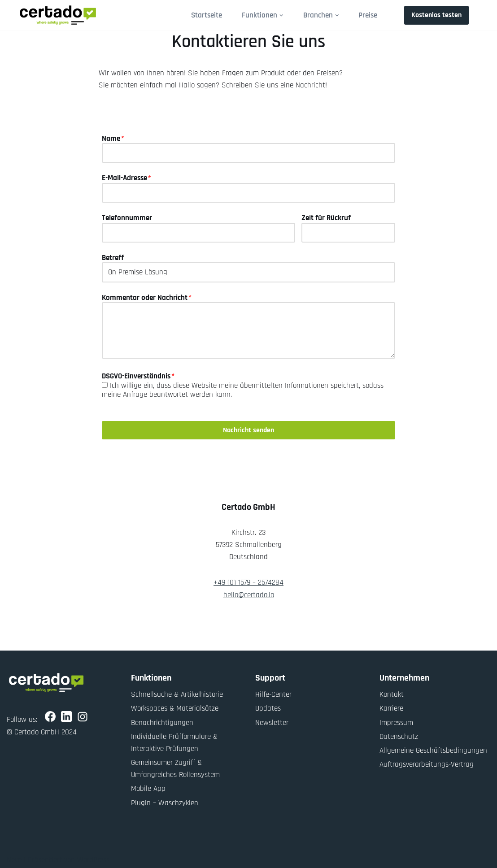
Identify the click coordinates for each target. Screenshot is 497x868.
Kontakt (392, 694)
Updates (268, 708)
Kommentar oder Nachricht (146, 298)
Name (113, 139)
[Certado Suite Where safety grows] (58, 15)
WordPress (93, 860)
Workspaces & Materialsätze (175, 708)
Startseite (207, 15)
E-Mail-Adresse (126, 178)
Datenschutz (399, 737)
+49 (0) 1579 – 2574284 (248, 582)
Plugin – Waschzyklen (165, 803)
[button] (281, 15)
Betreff (113, 258)
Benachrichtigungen (162, 723)
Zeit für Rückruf (326, 218)
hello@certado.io (249, 595)
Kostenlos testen (436, 15)
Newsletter (272, 723)
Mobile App (148, 789)
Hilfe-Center (273, 694)
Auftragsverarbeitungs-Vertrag (427, 764)
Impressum (396, 723)
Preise (368, 15)
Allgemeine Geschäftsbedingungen (433, 751)
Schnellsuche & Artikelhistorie (177, 694)
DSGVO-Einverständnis (138, 376)
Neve (14, 860)
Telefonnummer (127, 218)
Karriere (391, 708)
